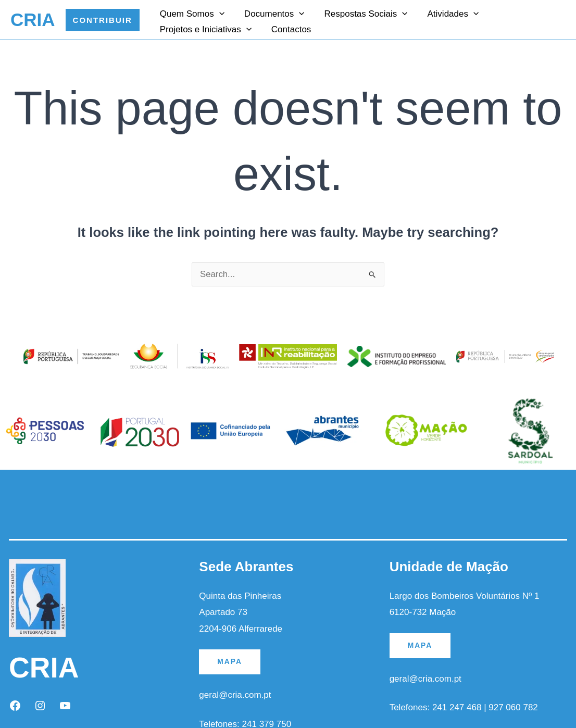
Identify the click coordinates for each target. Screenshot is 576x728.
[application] (218, 12)
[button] (103, 20)
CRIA (33, 20)
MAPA (230, 662)
